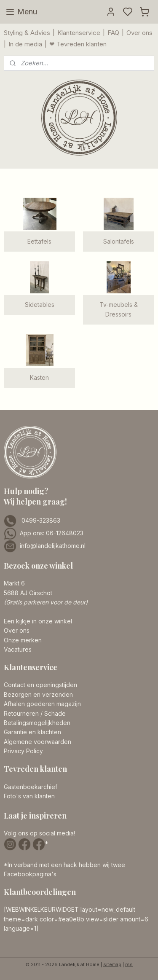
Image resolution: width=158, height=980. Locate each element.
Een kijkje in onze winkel (38, 621)
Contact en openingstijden (40, 685)
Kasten (39, 377)
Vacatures (18, 649)
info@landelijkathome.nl (53, 546)
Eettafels (39, 241)
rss (129, 964)
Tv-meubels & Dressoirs (119, 309)
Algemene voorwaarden (37, 742)
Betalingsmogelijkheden (37, 723)
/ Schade (52, 713)
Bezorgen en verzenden (38, 694)
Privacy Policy (23, 751)
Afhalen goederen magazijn (42, 704)
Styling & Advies (27, 33)
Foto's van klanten (29, 796)
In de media (25, 44)
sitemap (112, 964)
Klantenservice (79, 33)
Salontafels (119, 241)
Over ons (139, 33)
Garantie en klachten (32, 732)
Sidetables (40, 305)
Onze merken (23, 640)
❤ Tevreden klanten (78, 44)
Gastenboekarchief (31, 787)
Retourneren (21, 713)
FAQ (113, 33)
